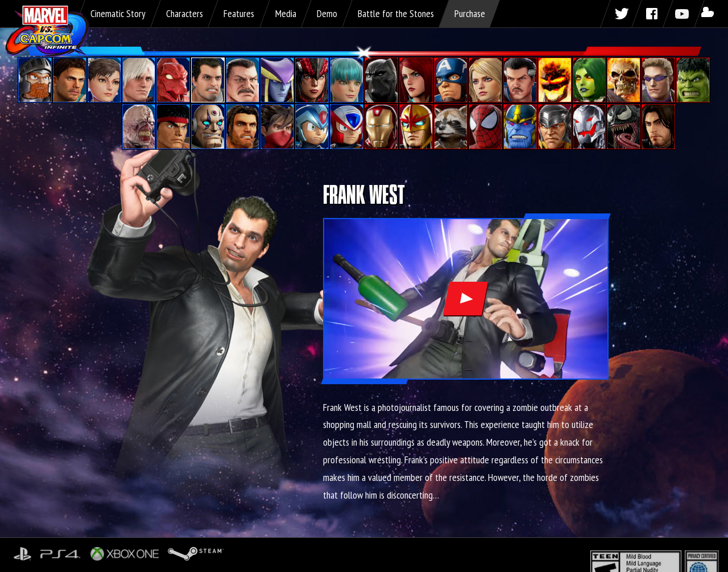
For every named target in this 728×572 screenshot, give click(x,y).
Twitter (621, 14)
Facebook (652, 14)
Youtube (684, 14)
